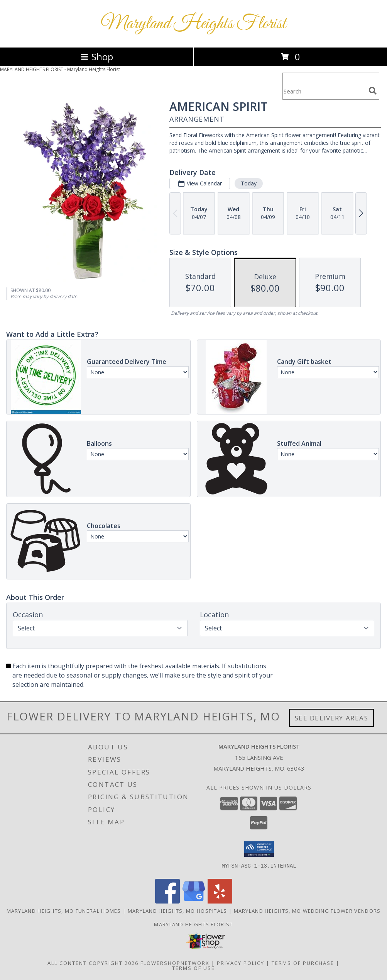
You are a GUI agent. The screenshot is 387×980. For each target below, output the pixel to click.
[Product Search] (324, 91)
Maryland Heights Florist (193, 24)
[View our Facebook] (167, 901)
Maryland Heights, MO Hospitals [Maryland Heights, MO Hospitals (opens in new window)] (177, 911)
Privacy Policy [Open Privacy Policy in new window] (241, 963)
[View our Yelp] (220, 901)
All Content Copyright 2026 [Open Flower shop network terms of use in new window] (93, 963)
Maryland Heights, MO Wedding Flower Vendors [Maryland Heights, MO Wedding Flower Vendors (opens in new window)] (307, 911)
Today (249, 183)
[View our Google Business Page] (194, 901)
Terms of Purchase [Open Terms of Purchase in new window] (303, 963)
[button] (259, 849)
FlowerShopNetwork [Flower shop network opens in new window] (175, 963)
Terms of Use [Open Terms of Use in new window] (193, 968)
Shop (97, 57)
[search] (373, 91)
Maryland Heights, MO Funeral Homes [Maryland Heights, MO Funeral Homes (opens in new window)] (64, 911)
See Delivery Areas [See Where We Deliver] (332, 718)
